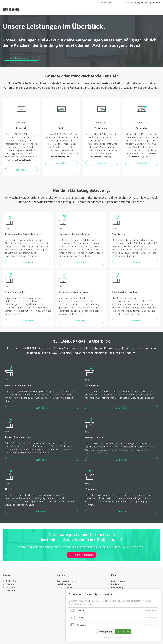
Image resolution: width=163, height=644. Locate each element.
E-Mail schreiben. (65, 587)
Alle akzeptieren (123, 632)
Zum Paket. (41, 408)
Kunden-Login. (118, 587)
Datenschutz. (118, 638)
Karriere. (115, 584)
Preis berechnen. (65, 584)
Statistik (80, 618)
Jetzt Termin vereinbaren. (21, 58)
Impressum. (108, 638)
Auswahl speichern (105, 632)
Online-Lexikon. (118, 581)
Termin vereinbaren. (66, 581)
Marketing (81, 625)
